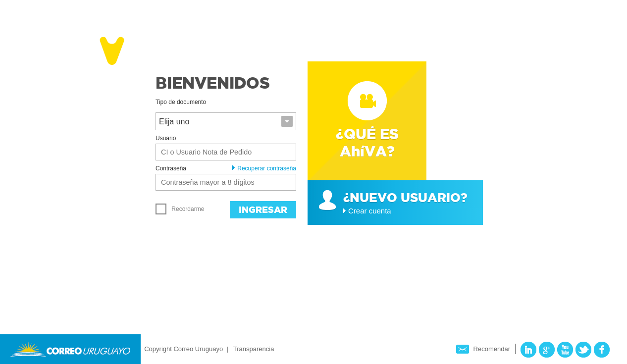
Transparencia (254, 349)
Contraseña (171, 168)
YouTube (565, 350)
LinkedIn (528, 350)
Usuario (166, 138)
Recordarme (180, 209)
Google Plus (547, 350)
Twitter (583, 350)
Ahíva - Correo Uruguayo (84, 49)
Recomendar (492, 349)
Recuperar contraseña (264, 168)
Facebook (602, 350)
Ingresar (263, 210)
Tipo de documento (181, 102)
